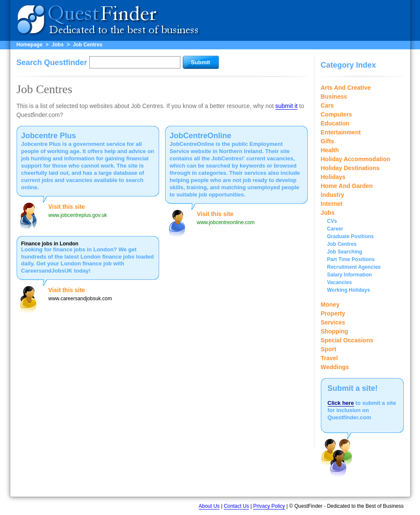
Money (330, 304)
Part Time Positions (351, 259)
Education (335, 123)
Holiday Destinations (350, 168)
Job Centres (87, 45)
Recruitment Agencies (354, 267)
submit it (286, 106)
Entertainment (341, 132)
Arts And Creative (346, 88)
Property (333, 313)
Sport (329, 349)
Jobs (58, 45)
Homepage (30, 45)
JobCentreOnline (201, 136)
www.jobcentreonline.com (226, 222)
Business (334, 97)
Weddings (335, 367)
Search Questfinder (52, 63)
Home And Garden (347, 186)
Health (330, 150)
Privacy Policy (269, 506)
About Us (209, 506)
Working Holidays (349, 290)
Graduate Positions (351, 236)
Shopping (335, 331)
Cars (327, 105)
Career (335, 229)
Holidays (333, 177)
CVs (332, 221)
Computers (337, 114)
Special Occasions (347, 340)
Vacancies (340, 282)
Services (333, 322)
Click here (341, 403)
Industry (333, 195)
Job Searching (345, 252)
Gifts (328, 141)
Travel (329, 358)
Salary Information (350, 275)
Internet (332, 204)
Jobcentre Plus (49, 136)
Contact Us (236, 506)
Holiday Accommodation (356, 159)
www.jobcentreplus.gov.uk (78, 215)
